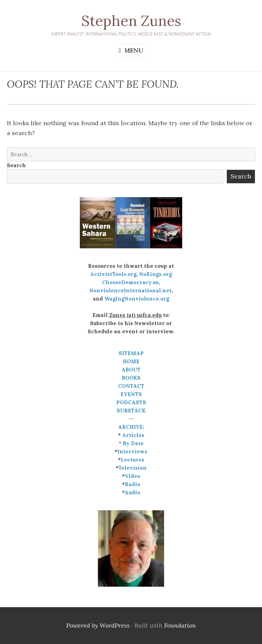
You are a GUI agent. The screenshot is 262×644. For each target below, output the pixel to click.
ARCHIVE (130, 427)
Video (133, 476)
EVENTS (131, 394)
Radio (133, 484)
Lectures (133, 460)
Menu (134, 50)
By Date (133, 443)
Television (133, 468)
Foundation (180, 625)
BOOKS (131, 378)
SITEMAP (131, 353)
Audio (132, 492)
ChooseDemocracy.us (130, 282)
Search (16, 165)
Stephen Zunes (131, 21)
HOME (131, 361)
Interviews (132, 451)
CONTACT (131, 386)
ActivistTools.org (113, 274)
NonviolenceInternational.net (130, 290)
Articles (133, 435)
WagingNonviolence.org (137, 299)
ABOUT (131, 370)
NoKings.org (156, 274)
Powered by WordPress (98, 625)
